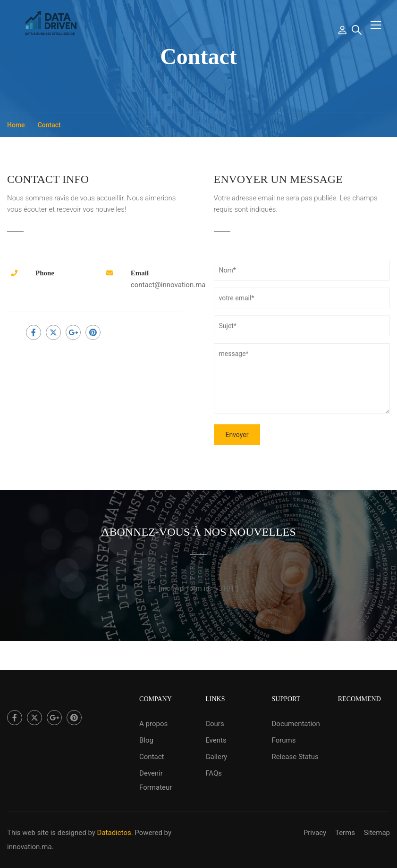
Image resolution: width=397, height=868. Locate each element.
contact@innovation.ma (168, 285)
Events (216, 740)
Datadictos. (115, 833)
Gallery (216, 757)
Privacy (315, 833)
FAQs (214, 773)
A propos (153, 724)
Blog (146, 740)
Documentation (296, 724)
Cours (215, 724)
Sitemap (377, 833)
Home (16, 125)
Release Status (295, 757)
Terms (345, 833)
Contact (152, 757)
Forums (284, 740)
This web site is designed (47, 833)
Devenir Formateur (156, 780)
